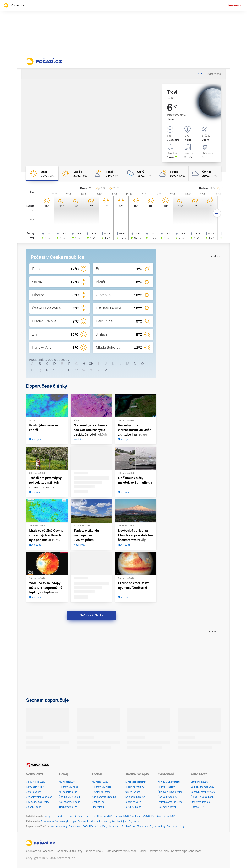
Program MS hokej (69, 787)
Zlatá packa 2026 (103, 816)
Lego (73, 821)
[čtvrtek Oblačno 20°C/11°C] (205, 173)
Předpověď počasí (66, 816)
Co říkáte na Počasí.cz (40, 851)
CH (91, 364)
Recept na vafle (133, 802)
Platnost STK (197, 807)
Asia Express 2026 (140, 816)
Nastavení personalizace (186, 851)
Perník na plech (133, 807)
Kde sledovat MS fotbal (104, 797)
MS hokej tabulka (68, 792)
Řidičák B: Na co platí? (202, 797)
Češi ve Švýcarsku (167, 797)
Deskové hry (129, 826)
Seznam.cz (234, 5)
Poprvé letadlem (166, 787)
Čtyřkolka (134, 821)
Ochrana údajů (94, 851)
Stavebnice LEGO (78, 826)
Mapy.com (50, 816)
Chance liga (98, 802)
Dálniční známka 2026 (202, 787)
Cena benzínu (85, 816)
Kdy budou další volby (38, 802)
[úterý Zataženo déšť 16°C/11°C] (140, 173)
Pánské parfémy (176, 826)
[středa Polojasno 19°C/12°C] (172, 173)
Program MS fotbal (102, 787)
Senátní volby (33, 792)
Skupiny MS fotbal (102, 792)
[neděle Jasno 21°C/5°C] (75, 173)
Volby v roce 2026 (36, 782)
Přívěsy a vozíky (49, 821)
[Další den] (217, 213)
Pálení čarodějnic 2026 (163, 816)
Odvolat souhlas (159, 851)
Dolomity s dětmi (167, 807)
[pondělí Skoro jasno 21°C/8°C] (107, 173)
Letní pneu (115, 826)
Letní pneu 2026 (199, 782)
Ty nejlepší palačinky (136, 782)
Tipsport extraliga (68, 807)
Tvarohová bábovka (135, 797)
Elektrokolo (83, 821)
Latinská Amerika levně (170, 802)
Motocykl (64, 821)
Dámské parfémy (98, 826)
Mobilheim (96, 821)
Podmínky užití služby (69, 851)
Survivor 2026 (121, 816)
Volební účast (33, 807)
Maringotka (109, 821)
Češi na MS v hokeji (69, 797)
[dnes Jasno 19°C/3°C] (42, 173)
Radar (142, 851)
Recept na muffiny (134, 787)
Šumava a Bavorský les (170, 792)
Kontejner (122, 821)
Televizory (143, 826)
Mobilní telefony (59, 826)
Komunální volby (35, 787)
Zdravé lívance (132, 792)
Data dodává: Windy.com (121, 851)
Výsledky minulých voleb (39, 797)
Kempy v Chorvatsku (169, 782)
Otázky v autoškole (200, 802)
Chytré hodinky (157, 826)
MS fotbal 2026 (100, 782)
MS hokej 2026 (67, 782)
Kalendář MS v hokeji (70, 802)
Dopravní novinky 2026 (203, 792)
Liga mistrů (98, 807)
